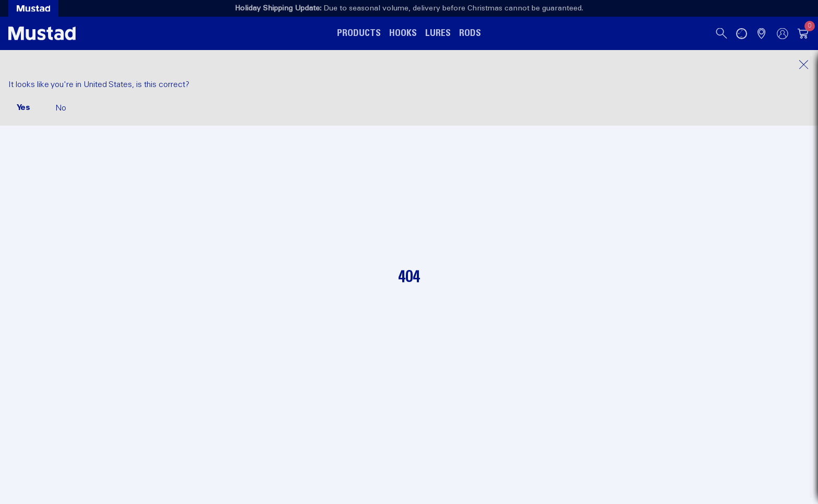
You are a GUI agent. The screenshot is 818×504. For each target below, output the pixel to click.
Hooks (403, 33)
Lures (438, 33)
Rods (470, 33)
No (61, 108)
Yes (23, 107)
